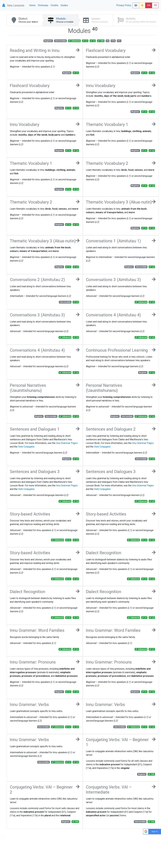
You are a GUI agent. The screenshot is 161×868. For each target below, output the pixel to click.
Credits (54, 5)
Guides (64, 5)
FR (155, 5)
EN (149, 5)
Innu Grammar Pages (67, 443)
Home (32, 5)
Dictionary (43, 5)
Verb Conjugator (26, 447)
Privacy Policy (124, 5)
